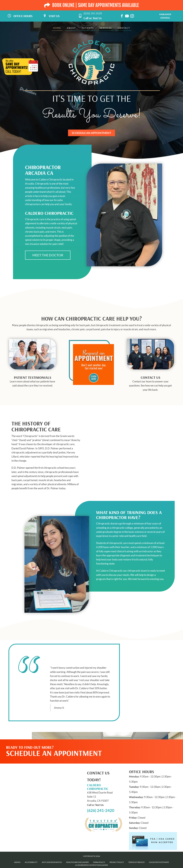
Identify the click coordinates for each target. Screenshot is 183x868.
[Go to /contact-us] (151, 384)
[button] (48, 255)
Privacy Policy (117, 862)
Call (86, 18)
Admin (17, 862)
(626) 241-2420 (93, 13)
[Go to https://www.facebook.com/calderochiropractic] (122, 16)
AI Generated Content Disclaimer (92, 865)
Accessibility (31, 862)
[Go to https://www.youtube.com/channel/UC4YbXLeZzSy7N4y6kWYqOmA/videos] (127, 16)
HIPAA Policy (99, 862)
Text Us (97, 18)
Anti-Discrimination (52, 862)
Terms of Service (136, 862)
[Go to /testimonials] (32, 382)
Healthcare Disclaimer (77, 862)
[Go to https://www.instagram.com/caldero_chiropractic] (132, 16)
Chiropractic (30, 436)
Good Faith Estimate (159, 862)
